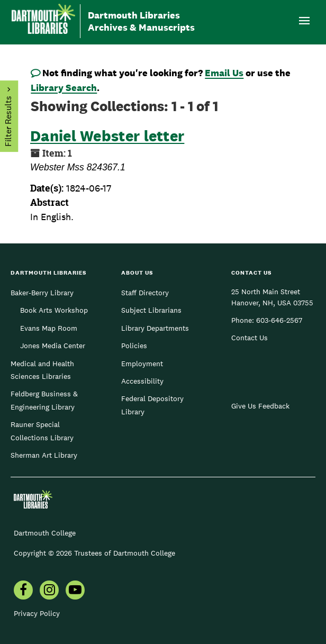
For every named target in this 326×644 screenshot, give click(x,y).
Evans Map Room (49, 328)
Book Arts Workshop (54, 310)
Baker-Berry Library (42, 293)
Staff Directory (145, 293)
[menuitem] (23, 591)
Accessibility (142, 381)
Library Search (64, 88)
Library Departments (155, 328)
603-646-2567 (279, 320)
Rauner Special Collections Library (42, 431)
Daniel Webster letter (107, 136)
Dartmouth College (45, 533)
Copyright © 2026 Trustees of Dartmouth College (94, 553)
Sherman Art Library (44, 455)
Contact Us (250, 338)
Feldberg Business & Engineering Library (44, 400)
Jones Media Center (53, 346)
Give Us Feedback (260, 406)
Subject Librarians (151, 310)
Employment (142, 364)
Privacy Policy (37, 613)
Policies (134, 346)
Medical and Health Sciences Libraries (42, 370)
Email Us (224, 73)
